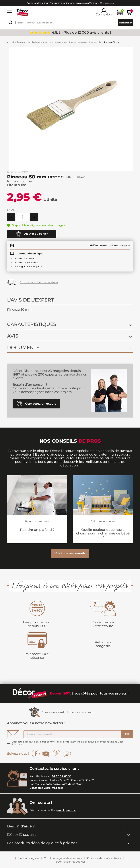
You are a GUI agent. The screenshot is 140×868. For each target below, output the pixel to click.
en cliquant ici (67, 810)
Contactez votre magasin (46, 788)
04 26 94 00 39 (62, 776)
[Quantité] (23, 217)
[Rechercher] (70, 23)
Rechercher (125, 23)
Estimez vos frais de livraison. (39, 282)
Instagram (67, 754)
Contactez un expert (36, 404)
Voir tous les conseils (70, 553)
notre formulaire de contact (64, 784)
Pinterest (57, 754)
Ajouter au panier (32, 234)
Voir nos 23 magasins (102, 3)
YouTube (46, 754)
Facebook (36, 754)
